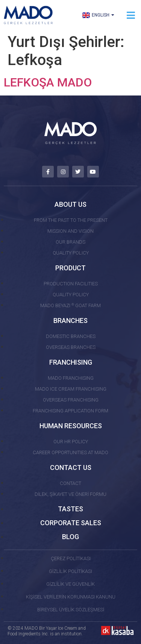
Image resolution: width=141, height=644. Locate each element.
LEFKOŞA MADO (48, 82)
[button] (131, 15)
